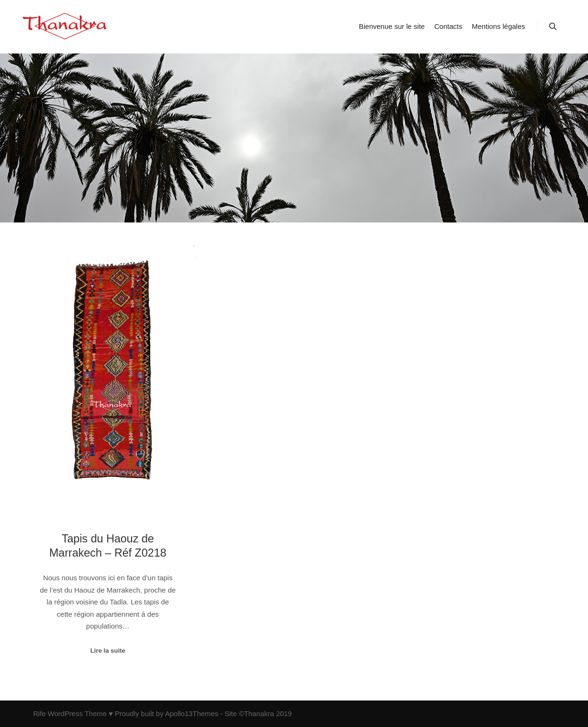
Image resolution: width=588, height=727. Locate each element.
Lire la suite (108, 651)
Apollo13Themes (192, 714)
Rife (40, 714)
